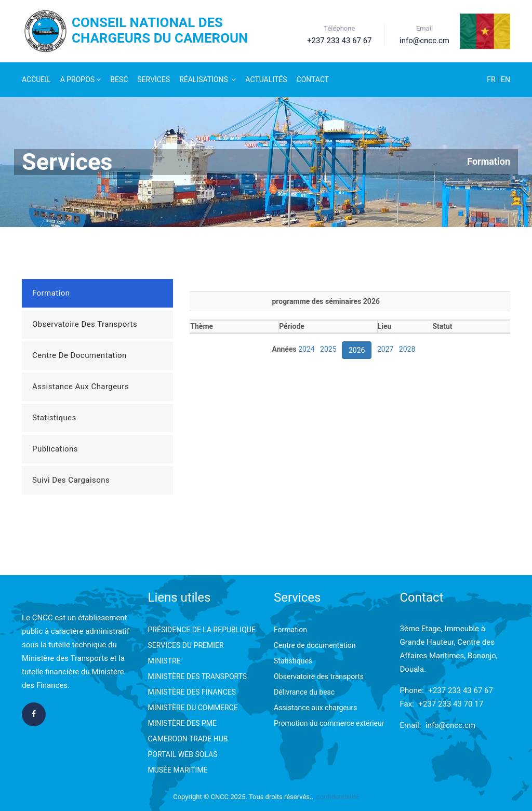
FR (492, 79)
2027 (385, 349)
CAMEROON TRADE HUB (188, 739)
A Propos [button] (81, 79)
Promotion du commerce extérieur (329, 723)
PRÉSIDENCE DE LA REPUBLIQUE (202, 630)
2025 (328, 349)
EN (506, 79)
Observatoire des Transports (85, 324)
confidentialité (338, 797)
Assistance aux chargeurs (315, 708)
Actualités (266, 79)
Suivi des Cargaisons (71, 480)
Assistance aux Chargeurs (81, 387)
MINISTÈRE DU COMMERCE (193, 708)
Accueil (36, 79)
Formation (489, 161)
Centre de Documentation (79, 355)
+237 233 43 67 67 (461, 690)
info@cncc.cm (450, 725)
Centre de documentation (315, 645)
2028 (407, 349)
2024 (306, 349)
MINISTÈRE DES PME (182, 723)
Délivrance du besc (304, 692)
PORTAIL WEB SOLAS (183, 754)
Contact (313, 79)
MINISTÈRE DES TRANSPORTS (198, 676)
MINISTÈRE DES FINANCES (192, 692)
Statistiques (54, 418)
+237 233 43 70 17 (451, 704)
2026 (357, 350)
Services (154, 79)
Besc (119, 79)
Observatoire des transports (319, 676)
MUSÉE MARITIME (178, 770)
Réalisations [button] (208, 79)
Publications (55, 449)
